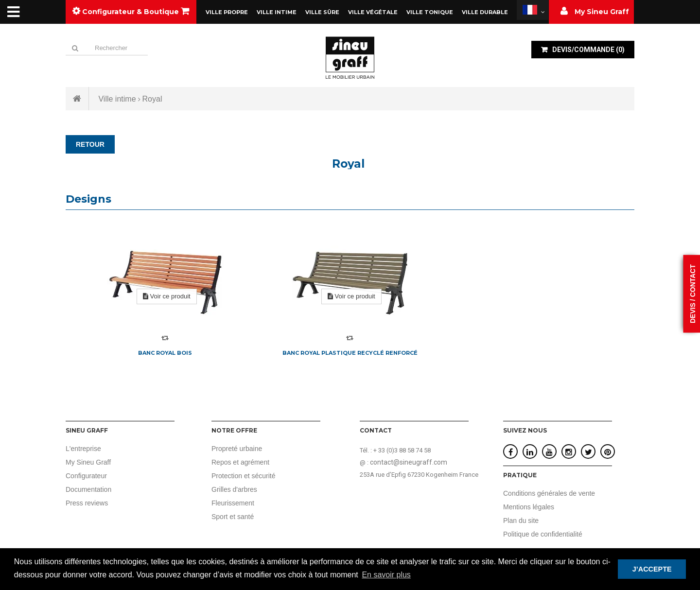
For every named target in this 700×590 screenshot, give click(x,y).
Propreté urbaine (237, 449)
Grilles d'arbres (234, 489)
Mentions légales (529, 507)
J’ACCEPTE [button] (652, 569)
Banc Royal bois (165, 353)
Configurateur (86, 476)
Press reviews (87, 503)
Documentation (88, 489)
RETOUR (90, 144)
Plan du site (521, 521)
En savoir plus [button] (386, 575)
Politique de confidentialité (543, 534)
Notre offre (234, 430)
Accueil (77, 99)
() (588, 50)
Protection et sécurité (244, 476)
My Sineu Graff (88, 462)
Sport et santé (233, 517)
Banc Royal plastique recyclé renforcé (350, 353)
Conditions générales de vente (549, 493)
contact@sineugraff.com (409, 462)
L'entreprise (83, 449)
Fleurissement (233, 503)
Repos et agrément (240, 462)
